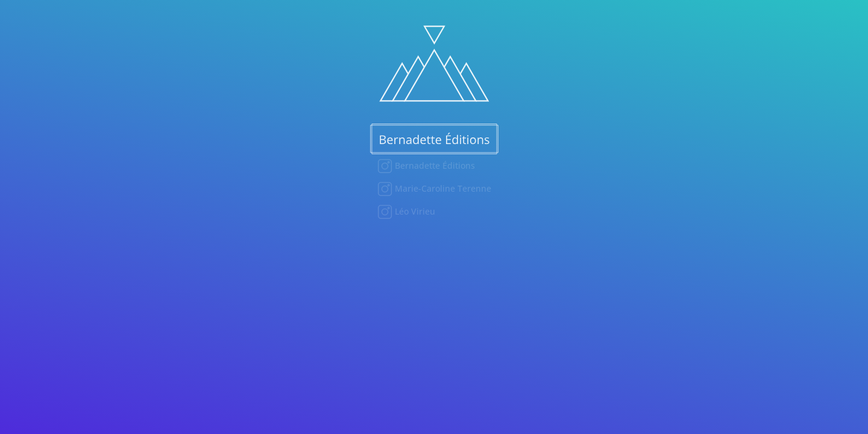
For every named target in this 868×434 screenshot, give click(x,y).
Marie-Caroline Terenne (442, 188)
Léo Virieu (414, 211)
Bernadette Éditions (434, 165)
